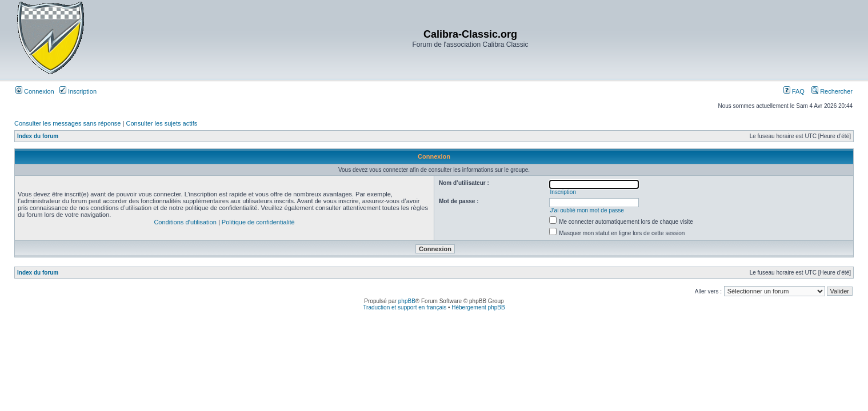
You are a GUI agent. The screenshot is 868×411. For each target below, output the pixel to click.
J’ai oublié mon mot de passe (587, 210)
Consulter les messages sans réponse (67, 123)
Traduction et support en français (405, 307)
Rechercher (832, 91)
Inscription (78, 91)
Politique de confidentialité (258, 222)
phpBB (407, 301)
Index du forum (38, 136)
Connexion (35, 91)
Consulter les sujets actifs (161, 123)
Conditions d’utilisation (185, 222)
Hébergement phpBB (478, 307)
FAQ (794, 91)
